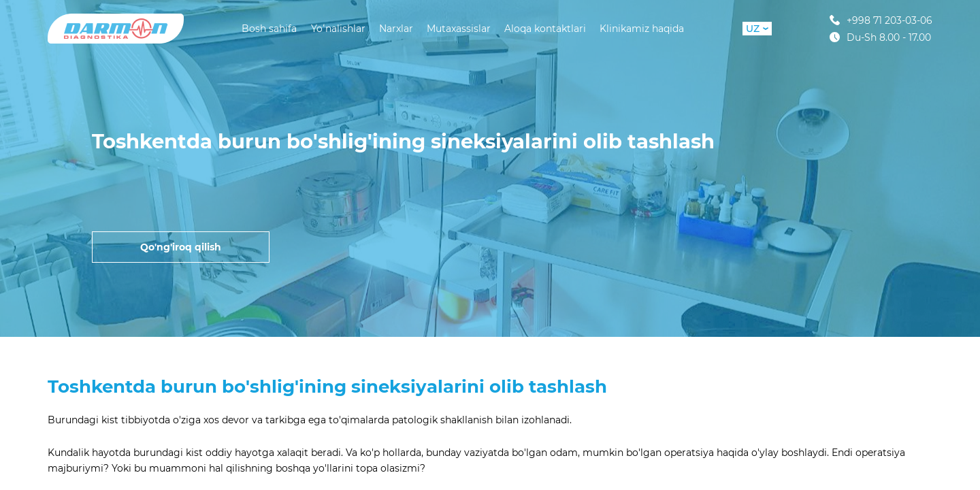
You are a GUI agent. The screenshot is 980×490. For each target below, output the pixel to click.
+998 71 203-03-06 (881, 20)
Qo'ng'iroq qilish (181, 247)
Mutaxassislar (459, 29)
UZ (757, 29)
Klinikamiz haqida (642, 29)
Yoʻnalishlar (338, 29)
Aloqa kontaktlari (545, 29)
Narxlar (396, 29)
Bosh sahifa (269, 29)
